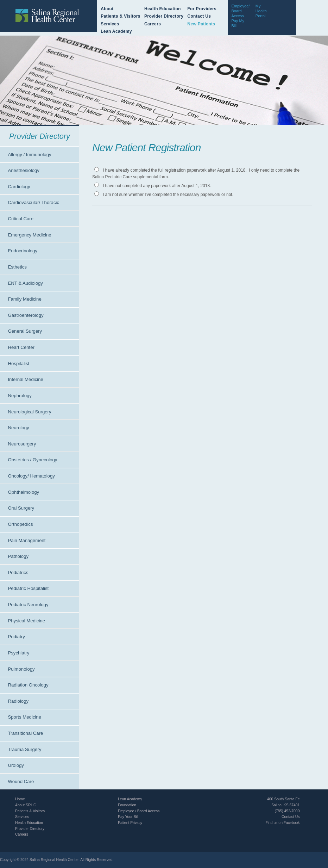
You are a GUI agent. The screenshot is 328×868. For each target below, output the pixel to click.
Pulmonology (21, 669)
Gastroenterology (26, 315)
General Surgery (25, 331)
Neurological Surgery (29, 412)
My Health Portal (261, 11)
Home (20, 799)
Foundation (127, 805)
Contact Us (199, 16)
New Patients (201, 24)
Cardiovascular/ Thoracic (33, 202)
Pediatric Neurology (28, 605)
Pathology (18, 556)
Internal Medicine (25, 379)
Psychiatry (18, 653)
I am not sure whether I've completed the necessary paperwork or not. (168, 195)
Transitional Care (25, 733)
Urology (16, 765)
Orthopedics (20, 524)
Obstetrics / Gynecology (32, 460)
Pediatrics (18, 572)
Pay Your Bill (128, 817)
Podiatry (16, 637)
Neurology (18, 428)
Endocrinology (23, 251)
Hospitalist (18, 364)
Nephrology (20, 396)
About (107, 9)
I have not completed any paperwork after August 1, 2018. (157, 186)
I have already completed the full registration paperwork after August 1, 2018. (175, 170)
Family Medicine (24, 299)
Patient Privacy (130, 823)
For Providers (202, 9)
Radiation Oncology (28, 685)
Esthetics (17, 267)
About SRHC (26, 805)
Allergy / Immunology (29, 155)
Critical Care (21, 219)
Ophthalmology (23, 492)
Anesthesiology (23, 170)
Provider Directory (164, 16)
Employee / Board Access (139, 811)
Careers (153, 24)
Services (110, 24)
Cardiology (19, 187)
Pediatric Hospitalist (28, 588)
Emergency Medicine (29, 235)
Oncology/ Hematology (31, 476)
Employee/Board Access (240, 11)
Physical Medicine (26, 621)
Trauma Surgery (24, 749)
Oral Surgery (21, 508)
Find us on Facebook (282, 823)
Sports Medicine (24, 717)
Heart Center (21, 347)
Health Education (163, 9)
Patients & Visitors (121, 16)
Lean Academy (116, 31)
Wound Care (21, 781)
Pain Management (27, 540)
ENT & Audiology (25, 283)
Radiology (18, 701)
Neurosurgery (22, 444)
